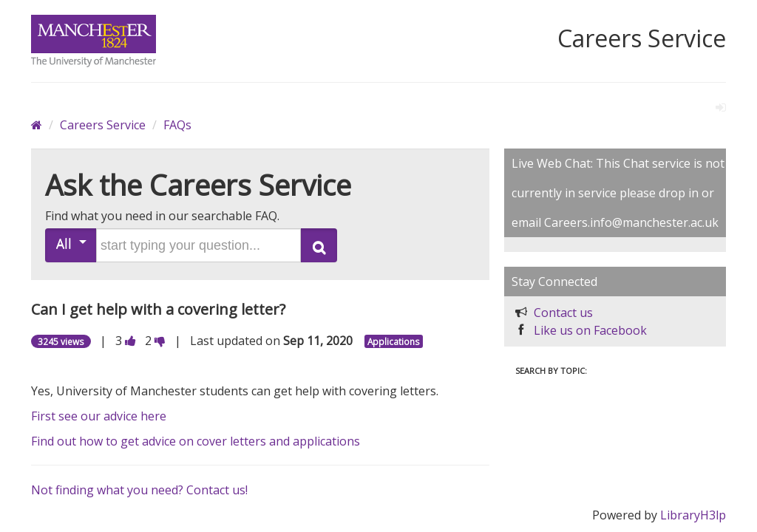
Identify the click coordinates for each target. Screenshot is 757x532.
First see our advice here (99, 416)
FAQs (177, 125)
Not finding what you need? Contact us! (139, 490)
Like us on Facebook (590, 330)
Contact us (563, 313)
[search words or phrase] (198, 245)
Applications (394, 341)
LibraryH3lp (693, 515)
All (71, 243)
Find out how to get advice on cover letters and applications (196, 441)
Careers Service (103, 125)
